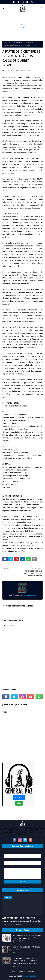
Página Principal (9, 43)
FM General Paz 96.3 (29, 976)
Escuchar (19, 798)
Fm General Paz (10, 70)
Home (14, 972)
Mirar (19, 803)
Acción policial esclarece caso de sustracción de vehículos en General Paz (22, 919)
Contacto (31, 972)
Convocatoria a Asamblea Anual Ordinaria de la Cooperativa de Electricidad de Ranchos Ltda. (26, 961)
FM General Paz (10, 924)
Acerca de (22, 972)
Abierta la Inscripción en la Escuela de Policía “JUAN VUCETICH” (27, 937)
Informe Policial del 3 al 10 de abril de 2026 (27, 948)
